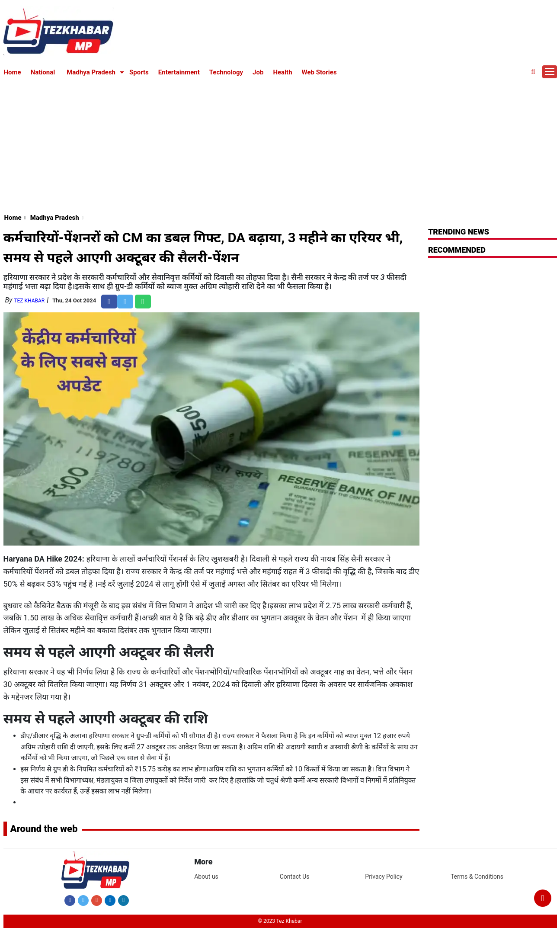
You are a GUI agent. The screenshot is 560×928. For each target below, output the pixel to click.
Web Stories (319, 72)
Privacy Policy (384, 877)
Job (258, 72)
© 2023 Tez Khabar (280, 921)
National (43, 72)
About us (206, 877)
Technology (226, 72)
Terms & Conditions (477, 877)
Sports (139, 72)
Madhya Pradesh (91, 72)
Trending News (459, 232)
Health (282, 72)
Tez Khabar (29, 301)
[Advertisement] (280, 144)
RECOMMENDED (457, 250)
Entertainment (179, 72)
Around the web (44, 829)
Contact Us (295, 877)
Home (13, 72)
